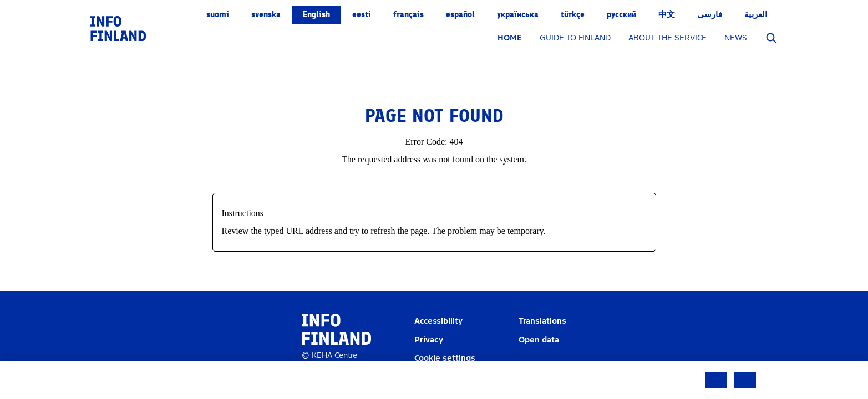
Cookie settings (445, 358)
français (408, 14)
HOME (510, 38)
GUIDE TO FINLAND (575, 38)
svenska (266, 14)
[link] (118, 28)
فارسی (710, 14)
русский (621, 14)
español (460, 14)
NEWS (736, 38)
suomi (218, 14)
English (316, 14)
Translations (542, 321)
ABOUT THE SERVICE (668, 38)
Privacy (429, 340)
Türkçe (573, 14)
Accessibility (438, 321)
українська (518, 14)
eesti (362, 14)
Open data (539, 340)
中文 (667, 14)
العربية (756, 14)
